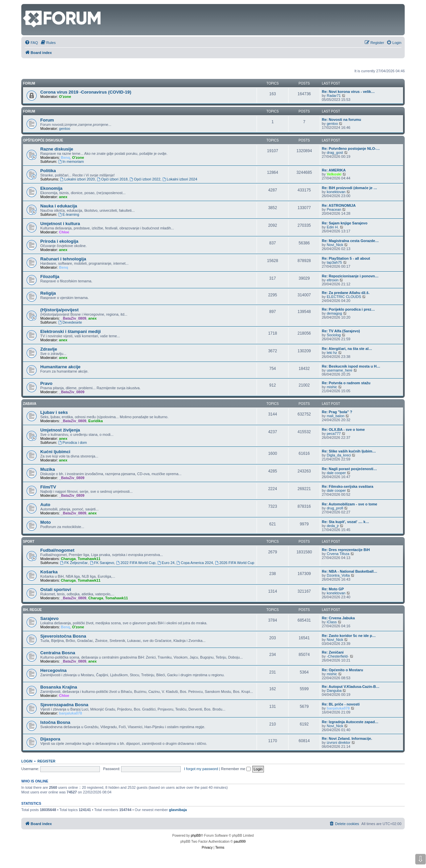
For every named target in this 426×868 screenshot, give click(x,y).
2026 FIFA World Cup (235, 563)
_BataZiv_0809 (74, 318)
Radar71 (334, 96)
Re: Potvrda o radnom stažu (346, 383)
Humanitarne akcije (60, 367)
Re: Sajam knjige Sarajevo (345, 223)
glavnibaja (178, 810)
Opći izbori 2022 (145, 179)
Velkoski (334, 174)
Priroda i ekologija (59, 241)
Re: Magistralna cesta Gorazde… (350, 241)
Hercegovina (53, 670)
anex (63, 197)
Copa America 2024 (195, 563)
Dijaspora (50, 739)
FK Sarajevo (102, 563)
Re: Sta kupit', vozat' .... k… (345, 522)
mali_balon (336, 416)
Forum (29, 111)
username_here (340, 370)
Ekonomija (51, 188)
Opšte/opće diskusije (43, 140)
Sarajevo (49, 618)
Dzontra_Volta (338, 575)
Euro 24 (166, 563)
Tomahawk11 (89, 559)
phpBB (196, 836)
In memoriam (71, 161)
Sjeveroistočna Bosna (63, 636)
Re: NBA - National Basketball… (349, 571)
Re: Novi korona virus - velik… (348, 92)
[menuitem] (31, 43)
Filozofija (50, 277)
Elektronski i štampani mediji (71, 331)
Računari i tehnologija (63, 259)
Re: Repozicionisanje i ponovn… (350, 276)
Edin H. (333, 227)
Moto (46, 522)
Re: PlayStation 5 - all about (346, 258)
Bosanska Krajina (59, 687)
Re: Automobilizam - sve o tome (349, 504)
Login (27, 761)
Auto (45, 505)
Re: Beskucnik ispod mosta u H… (351, 366)
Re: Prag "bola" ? (337, 412)
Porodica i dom (73, 442)
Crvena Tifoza (338, 554)
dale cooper (336, 473)
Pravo (46, 383)
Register (47, 761)
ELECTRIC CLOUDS (344, 297)
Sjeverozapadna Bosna (64, 705)
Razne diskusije (57, 149)
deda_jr (333, 526)
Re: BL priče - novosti (341, 704)
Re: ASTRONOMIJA (339, 205)
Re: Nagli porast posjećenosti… (349, 469)
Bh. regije (32, 610)
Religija (48, 293)
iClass (332, 622)
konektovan (336, 192)
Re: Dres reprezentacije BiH (346, 550)
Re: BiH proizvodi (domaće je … (349, 188)
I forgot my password (201, 769)
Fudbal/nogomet (57, 550)
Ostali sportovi (56, 589)
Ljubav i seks (54, 412)
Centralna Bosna (58, 653)
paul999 (240, 842)
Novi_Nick (335, 245)
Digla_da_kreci (339, 455)
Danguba (334, 691)
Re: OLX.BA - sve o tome (343, 430)
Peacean (334, 209)
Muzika (48, 469)
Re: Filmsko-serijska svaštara (348, 486)
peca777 (334, 434)
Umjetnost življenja (60, 430)
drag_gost (335, 152)
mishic (332, 387)
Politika (48, 171)
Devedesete (70, 322)
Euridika (95, 421)
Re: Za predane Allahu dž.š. (346, 293)
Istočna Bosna (55, 722)
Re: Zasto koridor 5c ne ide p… (349, 636)
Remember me (236, 769)
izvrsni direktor (339, 742)
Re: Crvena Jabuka (338, 618)
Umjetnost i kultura (60, 224)
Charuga (68, 559)
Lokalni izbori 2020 (77, 179)
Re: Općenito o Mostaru (342, 670)
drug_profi (335, 508)
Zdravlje (49, 349)
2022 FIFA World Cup (136, 563)
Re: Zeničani (333, 652)
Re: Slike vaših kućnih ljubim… (349, 451)
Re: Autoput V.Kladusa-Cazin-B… (351, 687)
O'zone (65, 97)
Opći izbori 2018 (112, 179)
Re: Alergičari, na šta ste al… (347, 349)
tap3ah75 (334, 262)
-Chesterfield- (338, 656)
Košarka (49, 572)
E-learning (69, 214)
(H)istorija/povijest (59, 310)
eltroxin (333, 280)
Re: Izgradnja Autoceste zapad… (350, 722)
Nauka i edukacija (59, 206)
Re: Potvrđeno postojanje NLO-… (351, 148)
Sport (29, 542)
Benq (66, 157)
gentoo (65, 129)
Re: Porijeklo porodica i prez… (348, 309)
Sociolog (334, 335)
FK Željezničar (74, 563)
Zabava (30, 404)
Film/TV (48, 487)
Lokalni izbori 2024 (180, 179)
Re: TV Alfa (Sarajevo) (341, 331)
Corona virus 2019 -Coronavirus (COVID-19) (86, 92)
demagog (334, 313)
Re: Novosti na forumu (341, 120)
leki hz (332, 353)
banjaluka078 (70, 713)
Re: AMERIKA (334, 170)
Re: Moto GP (333, 589)
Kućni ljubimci (55, 452)
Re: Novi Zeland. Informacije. (347, 738)
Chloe (64, 232)
